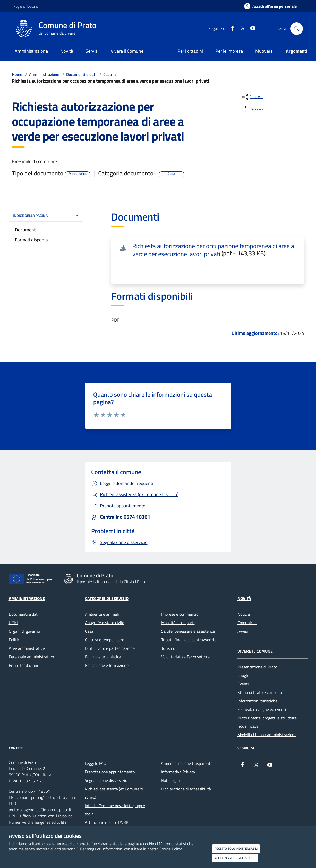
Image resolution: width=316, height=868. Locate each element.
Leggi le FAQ (96, 763)
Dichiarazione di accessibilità (186, 789)
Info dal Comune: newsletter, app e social (115, 810)
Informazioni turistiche (257, 701)
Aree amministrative (27, 648)
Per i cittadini (190, 51)
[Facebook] (230, 29)
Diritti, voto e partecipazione (110, 648)
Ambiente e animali (102, 614)
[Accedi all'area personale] (270, 6)
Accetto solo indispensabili (236, 849)
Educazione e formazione (107, 665)
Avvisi (243, 631)
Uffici (13, 623)
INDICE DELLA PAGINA (46, 216)
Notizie (244, 614)
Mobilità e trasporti (178, 623)
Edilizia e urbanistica (103, 657)
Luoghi (243, 675)
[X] (241, 29)
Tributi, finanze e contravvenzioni (190, 640)
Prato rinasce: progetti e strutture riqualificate (267, 722)
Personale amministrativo (31, 657)
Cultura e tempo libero (105, 640)
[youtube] (251, 29)
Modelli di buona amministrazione (267, 735)
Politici (15, 640)
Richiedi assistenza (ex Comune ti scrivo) (114, 793)
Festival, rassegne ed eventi (262, 709)
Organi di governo (24, 631)
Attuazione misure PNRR (107, 822)
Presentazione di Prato (257, 667)
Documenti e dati (81, 74)
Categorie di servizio (107, 598)
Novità (244, 598)
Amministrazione (44, 74)
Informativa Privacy (178, 772)
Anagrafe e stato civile (105, 623)
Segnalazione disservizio (106, 780)
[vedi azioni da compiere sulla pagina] (253, 109)
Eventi (243, 684)
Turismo (168, 648)
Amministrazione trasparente (187, 763)
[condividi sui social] (252, 97)
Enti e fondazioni (23, 665)
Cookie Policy (171, 849)
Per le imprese (229, 51)
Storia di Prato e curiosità (260, 692)
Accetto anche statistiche (235, 858)
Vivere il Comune (255, 651)
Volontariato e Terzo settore (185, 657)
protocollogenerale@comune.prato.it (40, 810)
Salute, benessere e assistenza (188, 631)
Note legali (170, 780)
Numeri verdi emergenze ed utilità (38, 822)
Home (17, 74)
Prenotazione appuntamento (110, 772)
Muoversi (264, 51)
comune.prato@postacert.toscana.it (47, 797)
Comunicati (247, 623)
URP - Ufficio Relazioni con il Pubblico (41, 816)
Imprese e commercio (180, 614)
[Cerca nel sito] (296, 29)
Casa (108, 74)
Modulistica (78, 174)
